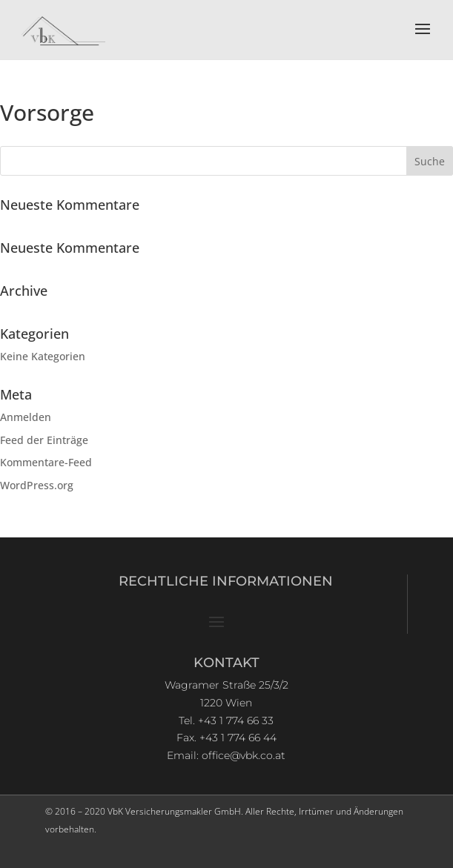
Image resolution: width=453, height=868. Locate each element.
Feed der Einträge (44, 440)
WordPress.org (37, 485)
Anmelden (26, 417)
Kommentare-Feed (46, 462)
